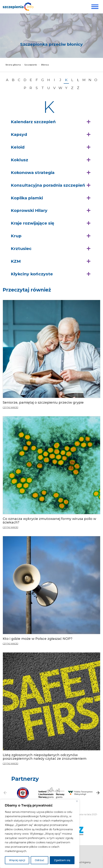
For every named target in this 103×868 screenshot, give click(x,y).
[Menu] (94, 7)
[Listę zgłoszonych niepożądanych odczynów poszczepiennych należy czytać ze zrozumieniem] (51, 703)
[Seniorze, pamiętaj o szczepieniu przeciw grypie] (51, 356)
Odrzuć (40, 860)
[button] (51, 122)
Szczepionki (31, 65)
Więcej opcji (17, 860)
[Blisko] (77, 801)
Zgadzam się (62, 860)
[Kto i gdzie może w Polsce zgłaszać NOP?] (51, 592)
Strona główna (13, 65)
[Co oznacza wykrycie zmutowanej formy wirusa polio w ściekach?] (51, 474)
